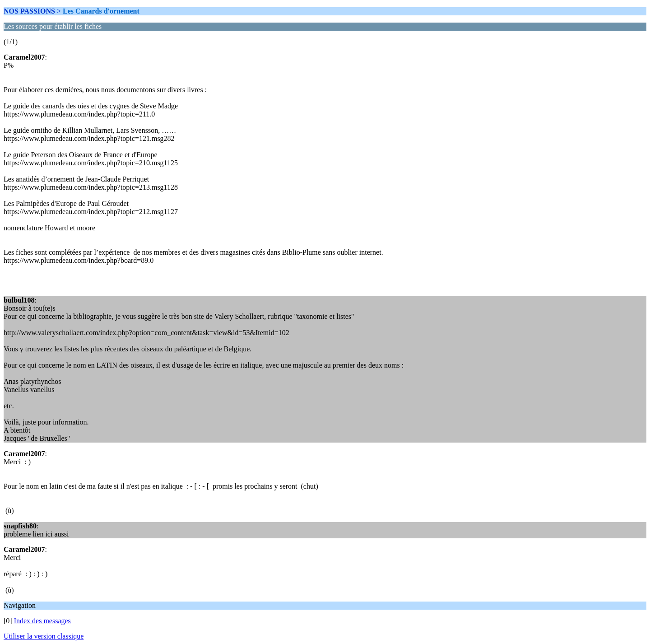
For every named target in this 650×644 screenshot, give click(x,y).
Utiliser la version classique (44, 636)
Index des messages (42, 621)
